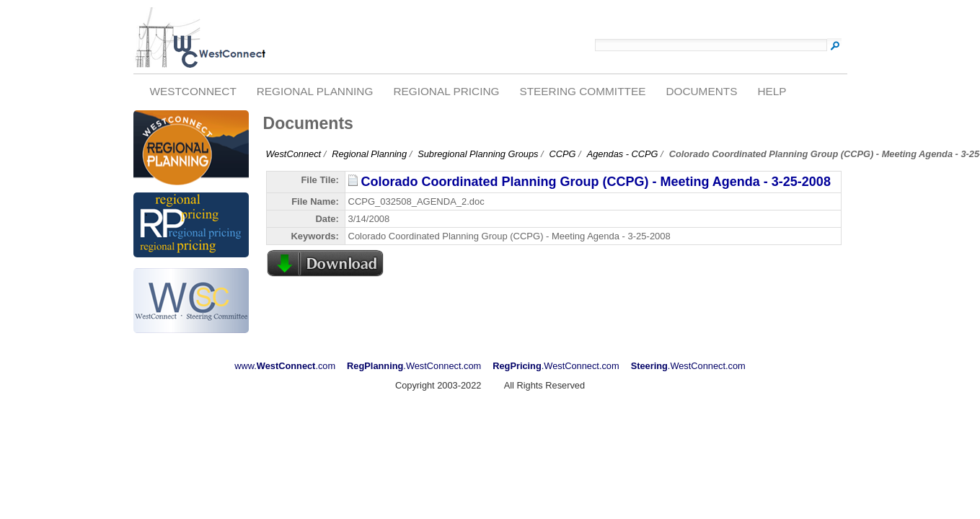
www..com (285, 366)
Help (772, 91)
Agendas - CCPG (623, 154)
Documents (701, 91)
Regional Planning (315, 91)
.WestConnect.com (414, 366)
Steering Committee (582, 91)
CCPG (563, 154)
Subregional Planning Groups (478, 154)
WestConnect (193, 91)
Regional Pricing (446, 91)
